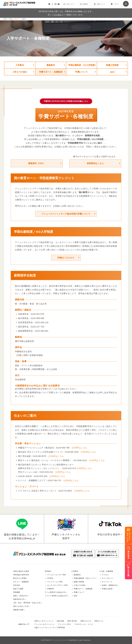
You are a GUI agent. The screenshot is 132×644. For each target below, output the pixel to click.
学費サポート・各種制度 (51, 72)
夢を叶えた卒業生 (20, 578)
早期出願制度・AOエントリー (85, 578)
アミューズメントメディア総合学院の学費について (66, 214)
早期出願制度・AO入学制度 (81, 65)
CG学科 (50, 578)
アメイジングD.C (65, 624)
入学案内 (20, 65)
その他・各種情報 (106, 571)
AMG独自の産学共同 (21, 575)
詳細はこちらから (66, 258)
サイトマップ (107, 582)
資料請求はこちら (95, 163)
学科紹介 (48, 571)
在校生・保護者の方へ (110, 585)
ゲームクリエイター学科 (57, 575)
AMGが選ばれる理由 (21, 571)
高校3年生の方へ (20, 599)
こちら (58, 15)
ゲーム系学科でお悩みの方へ (56, 592)
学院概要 (17, 592)
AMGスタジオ (86, 621)
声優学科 (51, 589)
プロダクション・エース (84, 624)
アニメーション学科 (55, 582)
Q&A (112, 72)
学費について (82, 72)
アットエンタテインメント (45, 624)
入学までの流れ (20, 72)
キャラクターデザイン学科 (57, 585)
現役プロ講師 (18, 589)
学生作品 (17, 585)
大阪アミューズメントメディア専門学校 (50, 628)
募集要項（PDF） (37, 163)
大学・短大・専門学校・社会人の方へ (28, 603)
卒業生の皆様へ (108, 589)
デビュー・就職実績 (21, 582)
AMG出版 (60, 621)
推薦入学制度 (112, 65)
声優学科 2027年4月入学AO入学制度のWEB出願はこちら (66, 101)
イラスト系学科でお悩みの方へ (57, 596)
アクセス (105, 575)
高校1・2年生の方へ (21, 596)
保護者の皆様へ (19, 610)
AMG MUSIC (72, 621)
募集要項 (51, 65)
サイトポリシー (108, 578)
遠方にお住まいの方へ (22, 606)
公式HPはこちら (79, 448)
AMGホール (99, 621)
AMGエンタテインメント (44, 621)
